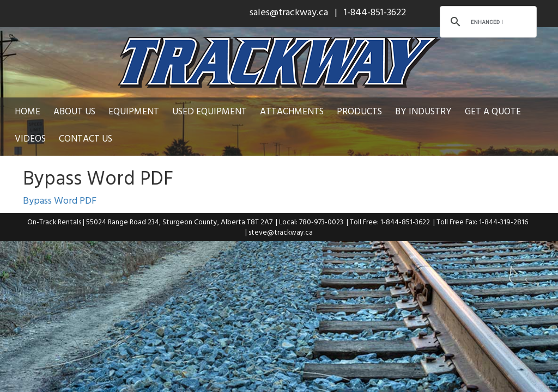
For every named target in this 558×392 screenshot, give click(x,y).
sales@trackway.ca (289, 12)
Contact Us (86, 138)
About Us (74, 111)
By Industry (423, 111)
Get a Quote (493, 111)
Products (359, 111)
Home (28, 111)
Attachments (292, 111)
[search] (487, 22)
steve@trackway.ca (281, 232)
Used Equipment (210, 111)
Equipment (134, 111)
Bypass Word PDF (60, 200)
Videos (30, 138)
